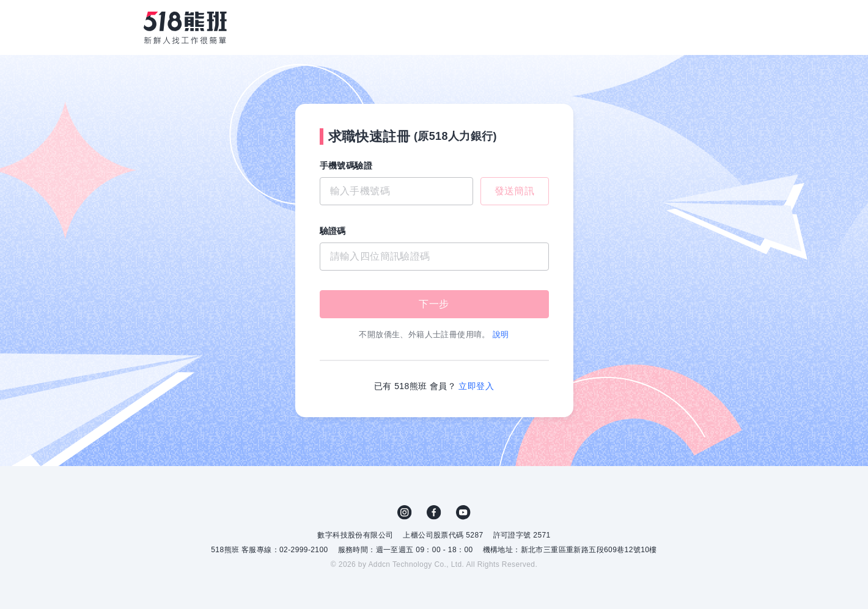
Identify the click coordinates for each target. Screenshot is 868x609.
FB (434, 512)
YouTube (463, 512)
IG (405, 512)
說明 (501, 334)
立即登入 (476, 386)
